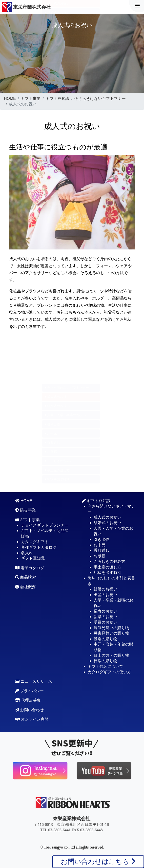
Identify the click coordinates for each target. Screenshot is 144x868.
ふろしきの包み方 (59, 67)
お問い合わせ (29, 710)
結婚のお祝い (105, 589)
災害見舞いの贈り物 (111, 633)
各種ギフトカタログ (39, 547)
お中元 (51, 40)
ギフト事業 (31, 98)
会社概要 (25, 587)
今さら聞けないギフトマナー (67, 388)
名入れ (27, 553)
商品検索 (25, 577)
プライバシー (29, 691)
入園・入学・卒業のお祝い (66, 22)
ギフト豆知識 (58, 98)
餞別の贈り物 (105, 639)
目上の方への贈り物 (111, 655)
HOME (10, 98)
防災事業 (25, 510)
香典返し (53, 49)
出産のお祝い (105, 595)
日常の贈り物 (105, 661)
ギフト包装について (105, 666)
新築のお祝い (105, 617)
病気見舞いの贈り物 (111, 628)
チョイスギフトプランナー (45, 525)
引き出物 (53, 31)
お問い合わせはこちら (98, 861)
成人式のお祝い (58, 397)
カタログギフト (35, 542)
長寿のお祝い (105, 611)
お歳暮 (51, 58)
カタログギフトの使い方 (109, 672)
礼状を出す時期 (58, 86)
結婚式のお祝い (58, 12)
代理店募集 (28, 700)
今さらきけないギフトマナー (100, 98)
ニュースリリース (34, 681)
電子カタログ (30, 568)
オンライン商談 (32, 719)
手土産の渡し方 (58, 77)
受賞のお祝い (105, 622)
